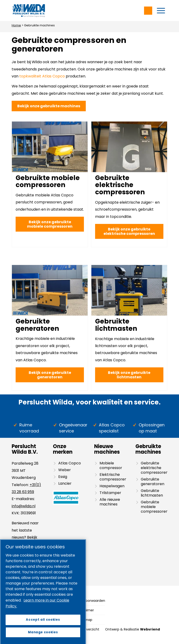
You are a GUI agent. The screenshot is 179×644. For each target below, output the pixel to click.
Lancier (65, 483)
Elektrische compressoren (113, 477)
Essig (63, 477)
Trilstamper (110, 493)
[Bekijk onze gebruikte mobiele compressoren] (50, 224)
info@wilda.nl (24, 506)
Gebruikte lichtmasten (116, 325)
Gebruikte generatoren (37, 325)
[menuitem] (161, 10)
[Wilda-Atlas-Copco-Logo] (29, 10)
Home (16, 25)
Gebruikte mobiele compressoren (48, 181)
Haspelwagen (112, 486)
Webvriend (150, 629)
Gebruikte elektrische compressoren (120, 185)
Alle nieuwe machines (110, 502)
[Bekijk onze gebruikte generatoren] (50, 375)
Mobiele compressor (111, 465)
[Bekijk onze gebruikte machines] (49, 106)
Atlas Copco (70, 463)
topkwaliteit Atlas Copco (42, 76)
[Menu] (161, 10)
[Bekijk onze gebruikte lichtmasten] (129, 375)
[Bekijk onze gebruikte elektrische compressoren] (129, 231)
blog (26, 544)
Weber (65, 470)
